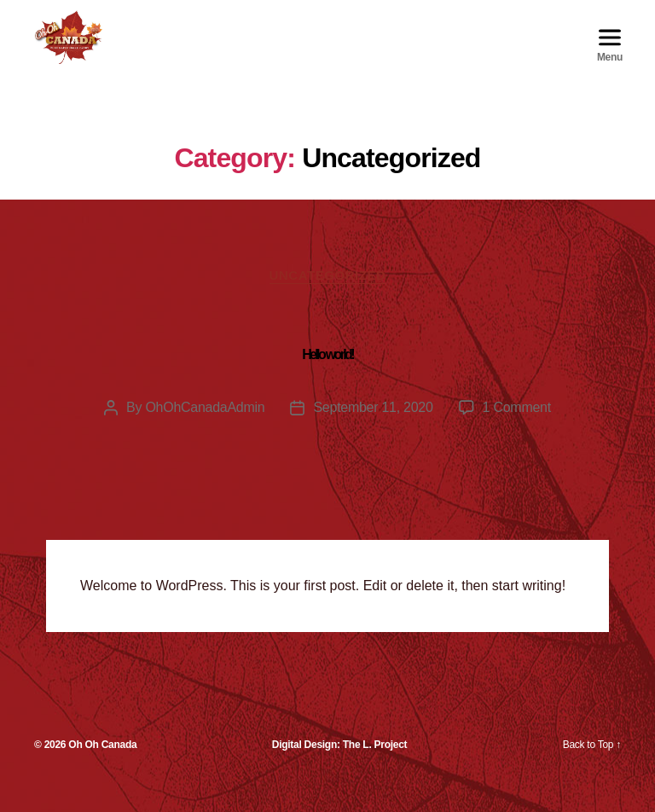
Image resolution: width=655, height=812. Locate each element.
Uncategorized (328, 297)
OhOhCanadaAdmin (205, 430)
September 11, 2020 (373, 430)
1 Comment (517, 430)
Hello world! (327, 377)
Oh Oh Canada (102, 768)
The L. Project (375, 768)
